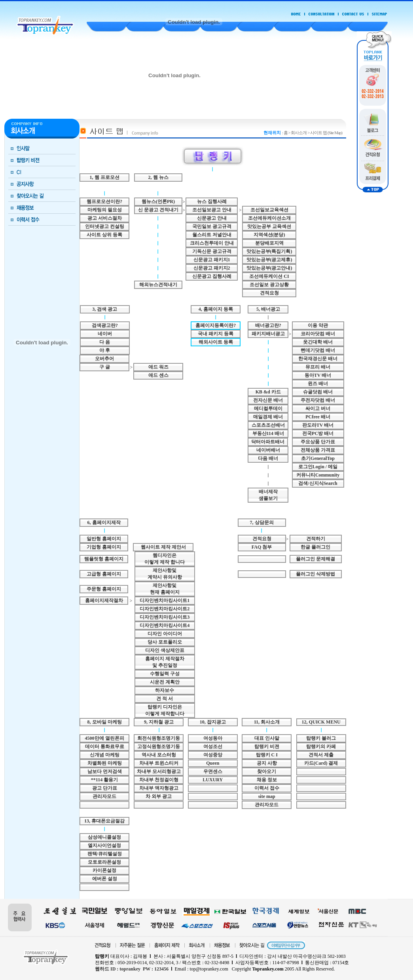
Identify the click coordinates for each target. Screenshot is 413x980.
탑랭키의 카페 (321, 746)
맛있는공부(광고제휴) (269, 260)
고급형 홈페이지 (104, 574)
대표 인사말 (267, 738)
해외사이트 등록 (216, 342)
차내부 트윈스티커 (159, 763)
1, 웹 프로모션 (105, 177)
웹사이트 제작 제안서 (163, 547)
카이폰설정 (104, 870)
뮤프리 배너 (318, 367)
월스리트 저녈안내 (212, 235)
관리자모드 (104, 796)
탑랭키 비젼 (267, 746)
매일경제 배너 (268, 417)
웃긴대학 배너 (318, 342)
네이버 (105, 334)
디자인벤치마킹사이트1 (165, 600)
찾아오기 (267, 771)
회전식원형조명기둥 (159, 738)
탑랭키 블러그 (321, 738)
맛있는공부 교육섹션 (269, 226)
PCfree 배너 (318, 417)
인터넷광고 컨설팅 (105, 226)
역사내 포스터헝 (159, 755)
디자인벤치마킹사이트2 (165, 609)
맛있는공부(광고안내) (269, 268)
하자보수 (165, 690)
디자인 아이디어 (165, 634)
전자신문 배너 (268, 400)
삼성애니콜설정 (104, 837)
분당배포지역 (269, 243)
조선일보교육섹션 (269, 210)
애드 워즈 (158, 367)
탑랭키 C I (267, 755)
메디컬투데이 (268, 408)
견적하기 (316, 539)
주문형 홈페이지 (104, 589)
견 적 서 (165, 699)
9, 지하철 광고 (159, 722)
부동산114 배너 (268, 433)
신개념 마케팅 (105, 755)
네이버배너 (268, 450)
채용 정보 (267, 780)
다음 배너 (268, 458)
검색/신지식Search (318, 483)
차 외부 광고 (159, 796)
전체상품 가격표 (318, 450)
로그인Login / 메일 (318, 467)
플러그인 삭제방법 (315, 574)
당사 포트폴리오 (165, 642)
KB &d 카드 (268, 392)
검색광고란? (105, 325)
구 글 (105, 367)
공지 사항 (267, 763)
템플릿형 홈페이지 (104, 559)
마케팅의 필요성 (105, 210)
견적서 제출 (321, 755)
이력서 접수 (267, 788)
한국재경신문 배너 (318, 359)
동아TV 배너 (318, 375)
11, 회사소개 (267, 722)
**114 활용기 (104, 780)
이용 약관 (318, 325)
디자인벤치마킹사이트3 (165, 617)
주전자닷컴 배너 (318, 400)
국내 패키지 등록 (216, 334)
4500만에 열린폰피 (105, 738)
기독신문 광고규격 (212, 251)
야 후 (105, 350)
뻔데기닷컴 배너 (318, 350)
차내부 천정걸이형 (159, 780)
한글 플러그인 (315, 547)
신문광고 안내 (212, 218)
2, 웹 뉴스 (158, 177)
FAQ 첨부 (262, 547)
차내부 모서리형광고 (159, 771)
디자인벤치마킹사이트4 (165, 625)
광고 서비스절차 (105, 218)
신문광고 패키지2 (212, 268)
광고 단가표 (105, 788)
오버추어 (104, 359)
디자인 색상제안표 (165, 650)
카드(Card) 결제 (321, 763)
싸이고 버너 (318, 408)
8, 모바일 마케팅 (105, 722)
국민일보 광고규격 (212, 226)
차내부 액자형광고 (159, 788)
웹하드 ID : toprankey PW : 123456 (132, 969)
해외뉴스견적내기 (158, 285)
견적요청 (269, 293)
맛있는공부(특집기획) (269, 251)
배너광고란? (268, 325)
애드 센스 (158, 375)
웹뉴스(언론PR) (158, 201)
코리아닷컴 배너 (318, 334)
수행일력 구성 (165, 674)
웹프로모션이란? (104, 201)
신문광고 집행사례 (212, 276)
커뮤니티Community (318, 475)
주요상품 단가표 (318, 442)
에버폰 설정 (105, 879)
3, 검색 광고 (105, 309)
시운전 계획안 (165, 682)
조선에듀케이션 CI (269, 276)
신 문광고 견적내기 (158, 210)
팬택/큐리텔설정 (105, 854)
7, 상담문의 (262, 522)
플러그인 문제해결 (315, 559)
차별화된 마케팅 (105, 763)
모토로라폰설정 (104, 862)
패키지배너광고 (268, 334)
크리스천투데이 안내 (212, 243)
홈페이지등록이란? (216, 325)
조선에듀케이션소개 (269, 218)
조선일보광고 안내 (212, 210)
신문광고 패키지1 (212, 260)
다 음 (105, 342)
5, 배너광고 (268, 309)
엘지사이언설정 (104, 845)
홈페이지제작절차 (104, 600)
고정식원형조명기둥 (159, 746)
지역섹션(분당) (269, 235)
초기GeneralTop (318, 458)
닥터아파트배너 (268, 442)
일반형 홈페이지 (104, 539)
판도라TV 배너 (318, 425)
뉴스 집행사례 (212, 201)
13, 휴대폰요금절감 (104, 821)
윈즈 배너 (318, 384)
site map (267, 796)
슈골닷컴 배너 (318, 392)
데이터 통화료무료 (105, 746)
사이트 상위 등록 (104, 235)
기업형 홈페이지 (104, 547)
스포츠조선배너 (268, 425)
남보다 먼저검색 (105, 771)
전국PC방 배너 (318, 433)
